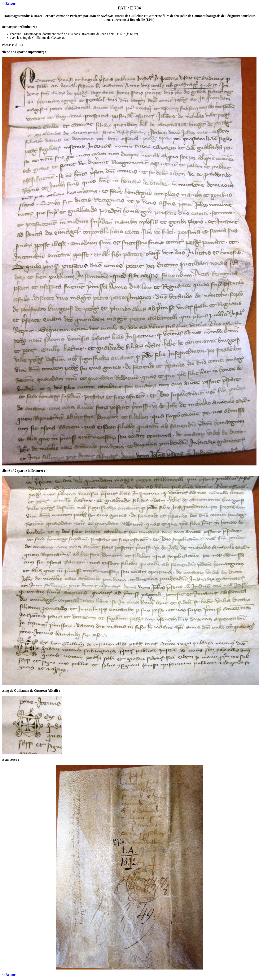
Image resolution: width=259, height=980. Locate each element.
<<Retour (9, 3)
